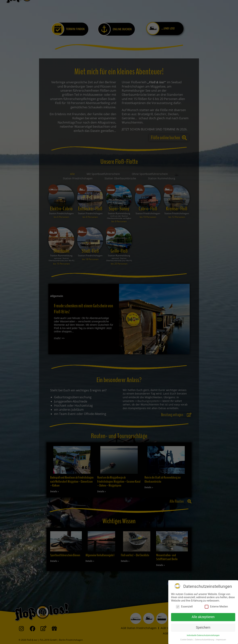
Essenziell (184, 607)
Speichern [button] (203, 627)
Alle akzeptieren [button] (203, 617)
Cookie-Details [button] (187, 640)
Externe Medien (216, 607)
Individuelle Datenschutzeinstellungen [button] (203, 635)
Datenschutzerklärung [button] (205, 640)
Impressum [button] (221, 640)
